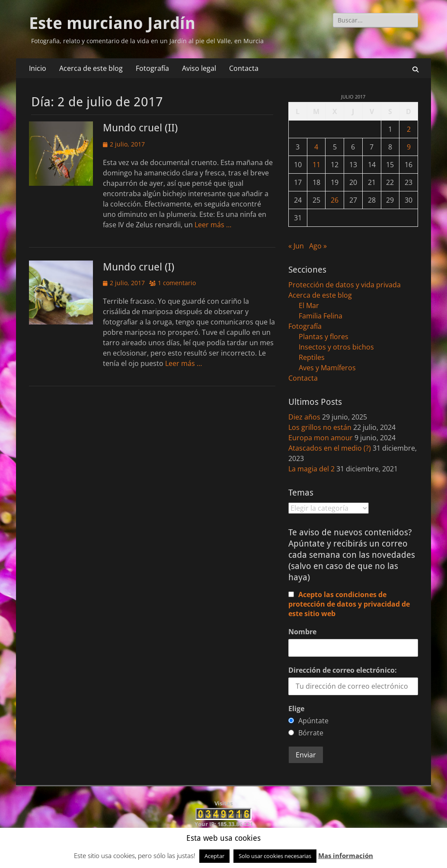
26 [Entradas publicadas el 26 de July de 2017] (335, 200)
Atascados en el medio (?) (330, 448)
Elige (296, 709)
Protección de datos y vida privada (345, 285)
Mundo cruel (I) (139, 267)
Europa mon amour (321, 438)
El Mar (309, 305)
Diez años (304, 417)
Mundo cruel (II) (140, 128)
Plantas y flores (324, 337)
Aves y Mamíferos (327, 368)
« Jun (296, 246)
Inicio (38, 68)
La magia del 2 (311, 469)
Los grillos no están (320, 427)
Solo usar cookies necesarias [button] (275, 856)
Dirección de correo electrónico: (343, 670)
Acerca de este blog (91, 68)
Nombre (302, 632)
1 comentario (177, 283)
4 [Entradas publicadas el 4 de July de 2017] (316, 147)
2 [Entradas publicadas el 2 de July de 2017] (409, 129)
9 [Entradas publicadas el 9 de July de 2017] (409, 147)
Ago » (318, 246)
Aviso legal (199, 68)
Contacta (244, 68)
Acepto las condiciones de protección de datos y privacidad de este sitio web (349, 604)
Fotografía (152, 68)
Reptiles (312, 357)
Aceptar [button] (214, 856)
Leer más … (213, 225)
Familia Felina (321, 316)
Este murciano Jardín (112, 23)
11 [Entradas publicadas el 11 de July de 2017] (316, 165)
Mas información (346, 855)
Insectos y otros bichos (336, 347)
